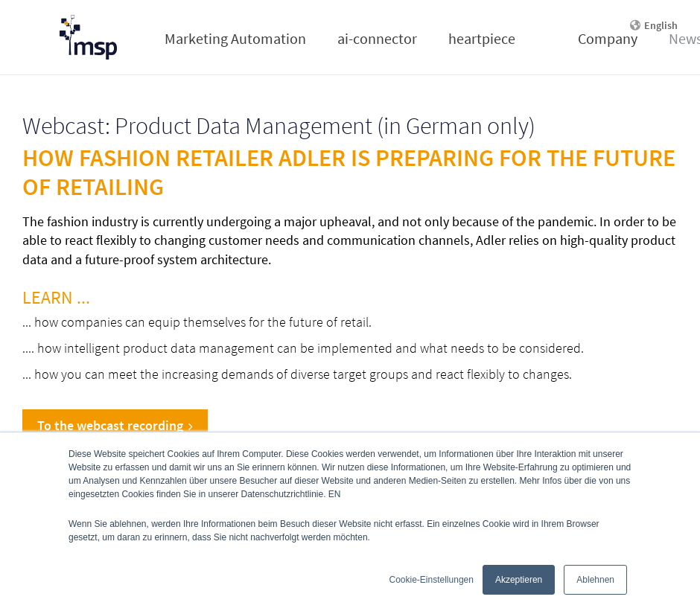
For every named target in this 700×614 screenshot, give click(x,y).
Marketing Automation (235, 38)
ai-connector (377, 38)
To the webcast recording (115, 425)
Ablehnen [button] (595, 580)
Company (608, 38)
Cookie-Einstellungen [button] (432, 580)
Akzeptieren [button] (519, 580)
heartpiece (482, 38)
